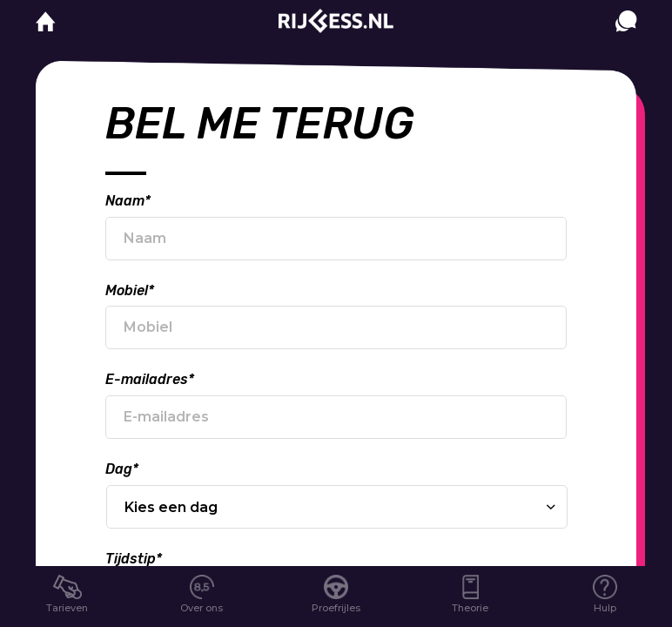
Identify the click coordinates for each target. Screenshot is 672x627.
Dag (122, 469)
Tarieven (67, 608)
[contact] (626, 38)
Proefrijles (336, 608)
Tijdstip (134, 559)
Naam (128, 201)
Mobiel (130, 290)
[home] (46, 22)
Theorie (470, 608)
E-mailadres (150, 379)
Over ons (202, 608)
